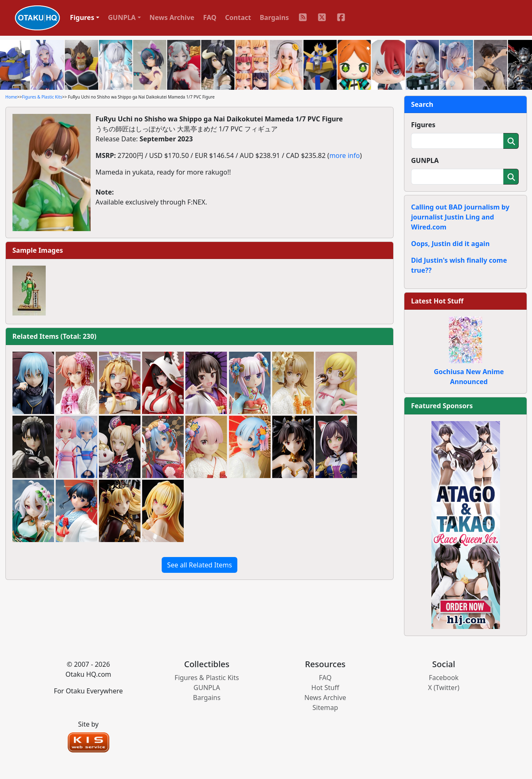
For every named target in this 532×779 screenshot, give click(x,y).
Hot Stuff (325, 688)
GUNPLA (425, 160)
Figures (423, 125)
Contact (238, 17)
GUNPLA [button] (122, 17)
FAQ (210, 17)
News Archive (172, 17)
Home (11, 97)
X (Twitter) (444, 688)
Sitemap (325, 708)
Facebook (444, 678)
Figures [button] (82, 17)
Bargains (274, 17)
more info (344, 155)
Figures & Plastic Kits (42, 97)
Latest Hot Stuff (437, 301)
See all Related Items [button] (199, 565)
